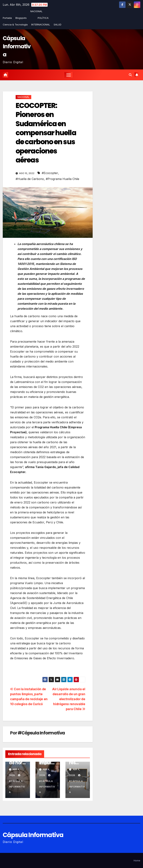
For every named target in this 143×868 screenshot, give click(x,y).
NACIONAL (36, 11)
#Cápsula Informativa (41, 733)
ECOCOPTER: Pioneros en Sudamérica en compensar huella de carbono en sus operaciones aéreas (46, 133)
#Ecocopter (50, 173)
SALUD (58, 24)
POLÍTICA (43, 18)
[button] (130, 75)
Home (137, 860)
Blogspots (21, 18)
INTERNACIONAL (41, 24)
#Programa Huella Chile (62, 179)
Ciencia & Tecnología (15, 24)
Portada (7, 18)
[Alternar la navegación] (69, 75)
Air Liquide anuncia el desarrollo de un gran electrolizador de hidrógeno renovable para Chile (69, 699)
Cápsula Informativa (17, 46)
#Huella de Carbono (30, 179)
